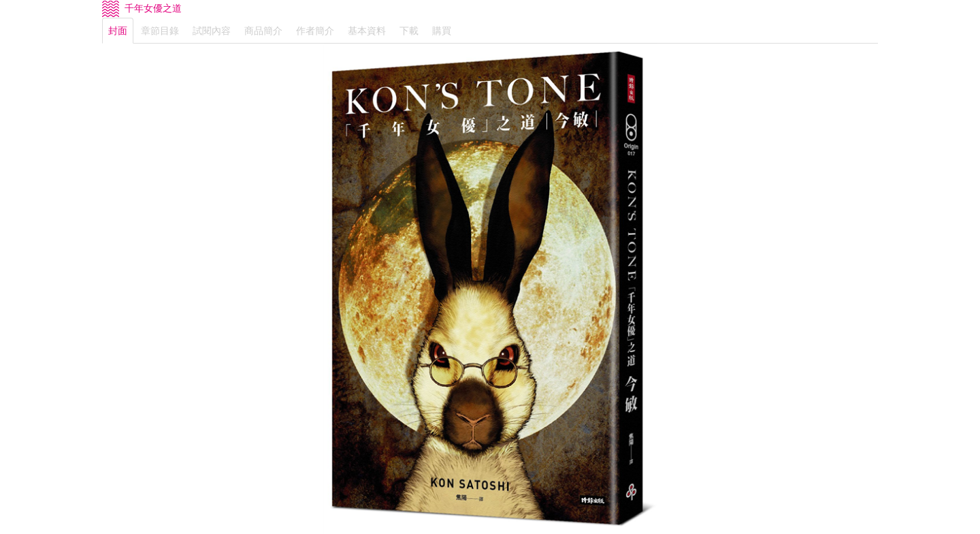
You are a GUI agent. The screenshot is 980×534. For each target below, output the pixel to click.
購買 (442, 31)
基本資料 (367, 31)
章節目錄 (160, 31)
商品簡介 (263, 31)
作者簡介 (315, 31)
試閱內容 (212, 31)
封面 (118, 31)
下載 (409, 31)
